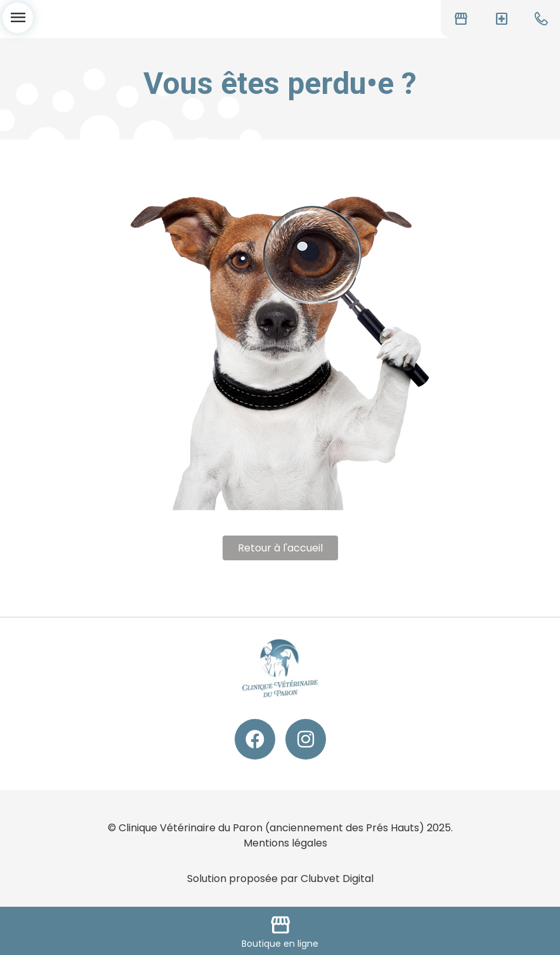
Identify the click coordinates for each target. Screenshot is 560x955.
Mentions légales (285, 843)
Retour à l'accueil (280, 548)
